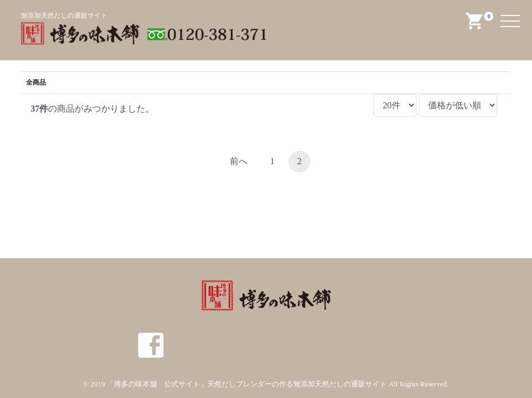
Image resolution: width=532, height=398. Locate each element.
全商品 (36, 82)
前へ (239, 161)
